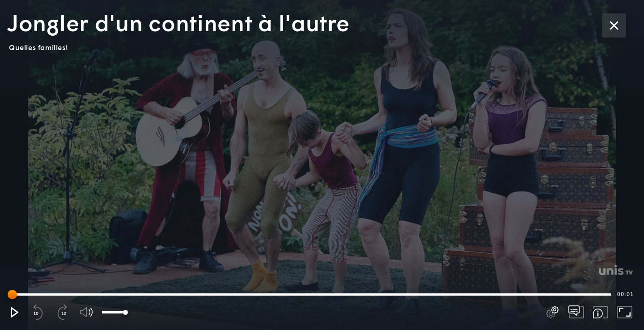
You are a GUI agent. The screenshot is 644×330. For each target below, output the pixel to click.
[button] (14, 312)
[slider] (311, 294)
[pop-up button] (552, 312)
